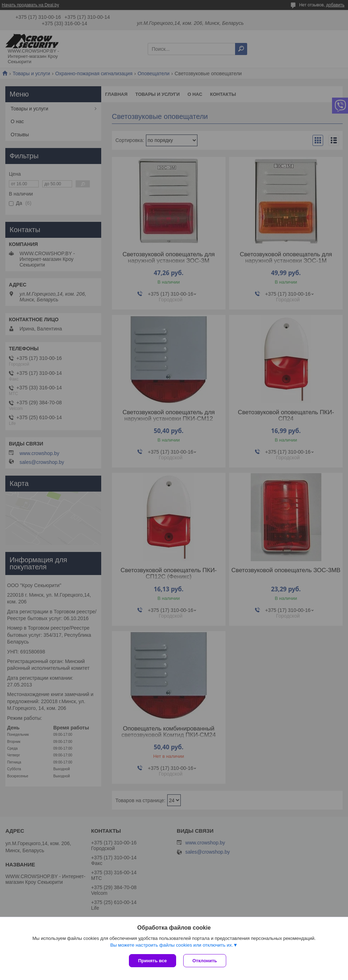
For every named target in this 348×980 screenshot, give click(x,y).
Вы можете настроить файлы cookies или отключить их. (172, 945)
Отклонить (205, 961)
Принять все (153, 961)
